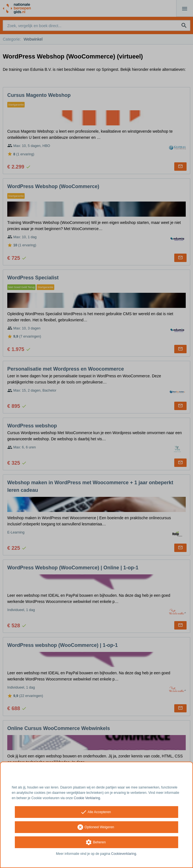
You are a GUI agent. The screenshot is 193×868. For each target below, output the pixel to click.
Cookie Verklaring (87, 798)
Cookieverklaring (123, 854)
